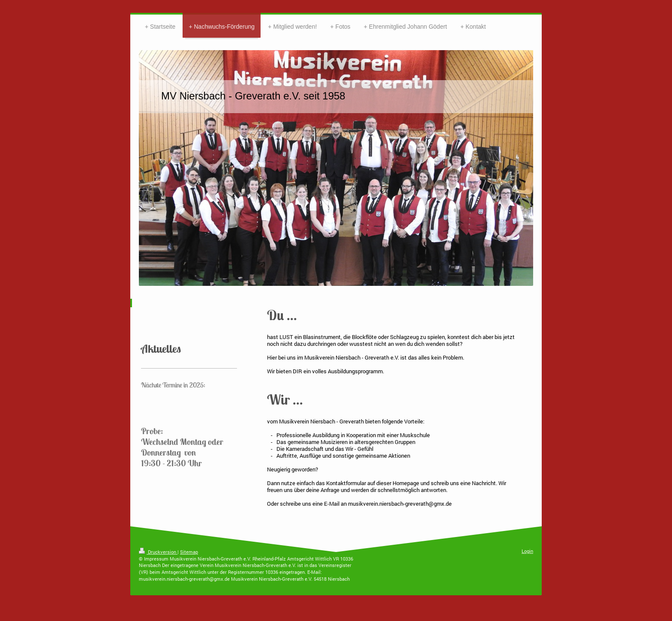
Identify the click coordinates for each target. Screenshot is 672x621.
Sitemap (189, 552)
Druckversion (158, 552)
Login (527, 551)
